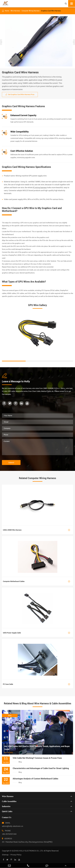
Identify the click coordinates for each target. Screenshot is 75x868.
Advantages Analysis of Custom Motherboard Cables (35, 779)
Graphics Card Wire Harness (51, 11)
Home (7, 11)
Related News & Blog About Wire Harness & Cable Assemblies (38, 703)
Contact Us (7, 817)
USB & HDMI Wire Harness (37, 530)
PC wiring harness (40, 188)
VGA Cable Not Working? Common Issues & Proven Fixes (37, 758)
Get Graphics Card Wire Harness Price (20, 95)
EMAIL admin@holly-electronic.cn (12, 824)
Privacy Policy (16, 855)
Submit (11, 463)
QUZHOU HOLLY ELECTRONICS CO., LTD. (27, 851)
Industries (6, 806)
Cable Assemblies (9, 801)
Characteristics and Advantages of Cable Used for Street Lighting (41, 768)
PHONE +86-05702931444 (9, 832)
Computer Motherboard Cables (37, 581)
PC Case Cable (37, 684)
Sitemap (5, 855)
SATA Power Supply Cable (37, 633)
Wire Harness (15, 11)
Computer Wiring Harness (31, 11)
